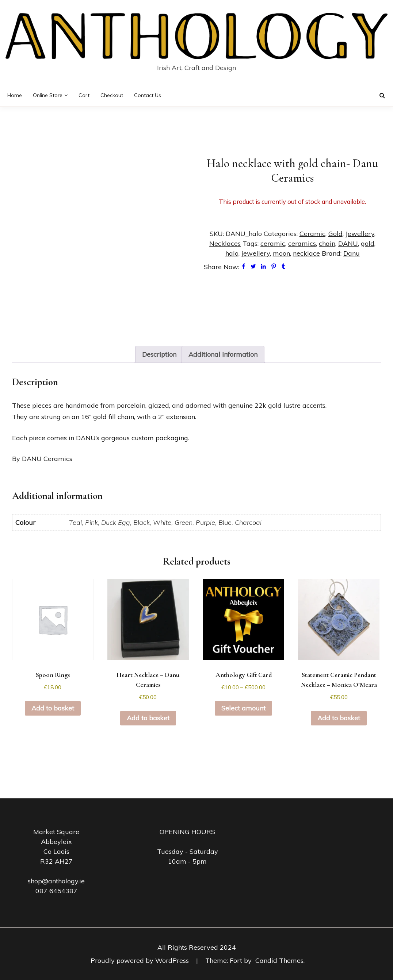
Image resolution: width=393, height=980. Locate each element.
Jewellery (360, 234)
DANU (348, 243)
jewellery (256, 253)
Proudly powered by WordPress (141, 960)
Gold (335, 234)
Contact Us (148, 95)
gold (368, 243)
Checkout (112, 95)
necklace (306, 253)
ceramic (273, 243)
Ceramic (312, 234)
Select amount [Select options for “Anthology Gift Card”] (243, 708)
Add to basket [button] (53, 708)
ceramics (302, 243)
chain (327, 243)
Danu (352, 253)
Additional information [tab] (223, 354)
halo (232, 253)
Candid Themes (279, 960)
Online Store (48, 95)
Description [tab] (159, 354)
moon (281, 253)
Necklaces (225, 243)
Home (15, 95)
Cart (84, 95)
